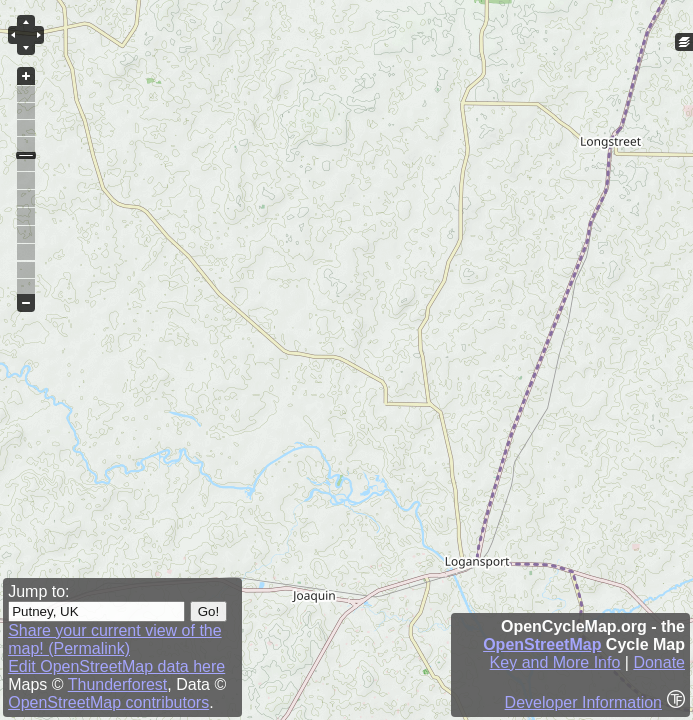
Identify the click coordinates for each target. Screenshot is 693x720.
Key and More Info (555, 662)
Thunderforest (118, 684)
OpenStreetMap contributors (108, 702)
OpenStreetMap (542, 644)
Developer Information (583, 702)
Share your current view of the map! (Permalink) (114, 639)
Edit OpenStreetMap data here (116, 666)
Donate (659, 662)
